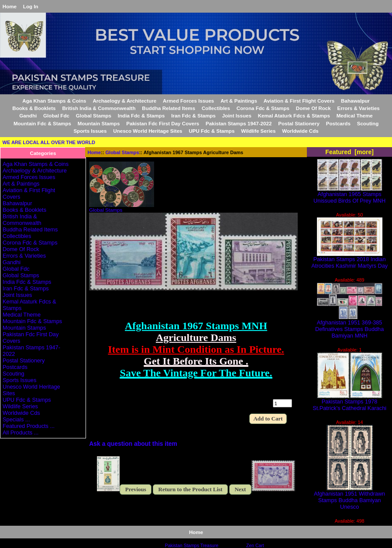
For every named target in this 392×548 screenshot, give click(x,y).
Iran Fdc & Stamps (193, 115)
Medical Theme (355, 115)
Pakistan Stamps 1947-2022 (239, 123)
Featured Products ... (29, 426)
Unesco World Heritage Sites (148, 131)
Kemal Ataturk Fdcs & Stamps (294, 115)
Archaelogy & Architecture (124, 101)
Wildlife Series (258, 131)
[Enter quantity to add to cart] (282, 403)
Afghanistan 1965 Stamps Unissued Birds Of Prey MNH (349, 195)
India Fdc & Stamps (141, 115)
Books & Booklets (34, 108)
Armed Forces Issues (188, 101)
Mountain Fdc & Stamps (42, 123)
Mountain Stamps (99, 123)
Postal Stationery (299, 123)
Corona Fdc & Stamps (263, 108)
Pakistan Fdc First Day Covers (163, 123)
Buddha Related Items (168, 108)
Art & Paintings (239, 101)
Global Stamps (122, 152)
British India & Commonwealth (99, 108)
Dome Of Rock (313, 108)
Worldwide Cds (300, 131)
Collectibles (216, 108)
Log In (31, 6)
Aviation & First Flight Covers (299, 101)
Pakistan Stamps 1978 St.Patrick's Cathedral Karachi (349, 402)
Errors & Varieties (358, 108)
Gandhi (28, 115)
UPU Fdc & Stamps (211, 131)
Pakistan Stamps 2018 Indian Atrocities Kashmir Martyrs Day (349, 260)
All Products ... (21, 433)
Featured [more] (349, 152)
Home (10, 6)
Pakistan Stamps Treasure (192, 546)
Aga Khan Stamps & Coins (54, 101)
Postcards (338, 123)
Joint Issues (237, 115)
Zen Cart (255, 546)
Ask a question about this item (133, 444)
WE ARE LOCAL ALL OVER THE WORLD (49, 142)
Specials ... (16, 419)
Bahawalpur (355, 101)
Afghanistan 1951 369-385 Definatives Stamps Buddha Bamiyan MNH (349, 326)
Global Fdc (56, 115)
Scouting (368, 123)
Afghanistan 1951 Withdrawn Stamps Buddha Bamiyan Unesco (349, 498)
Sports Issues (90, 131)
